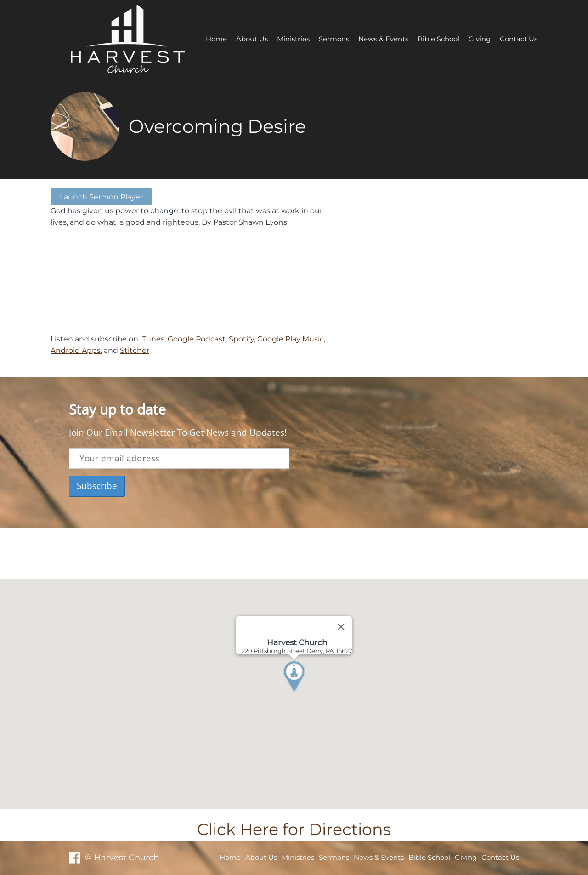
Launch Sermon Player (101, 197)
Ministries (293, 39)
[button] (311, 694)
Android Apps (76, 350)
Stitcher (135, 350)
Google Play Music (291, 339)
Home (216, 39)
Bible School (438, 39)
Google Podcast (197, 339)
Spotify (241, 339)
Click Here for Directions (294, 829)
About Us (252, 39)
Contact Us (519, 39)
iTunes (152, 339)
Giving (480, 39)
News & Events (383, 39)
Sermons (334, 39)
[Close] (341, 627)
